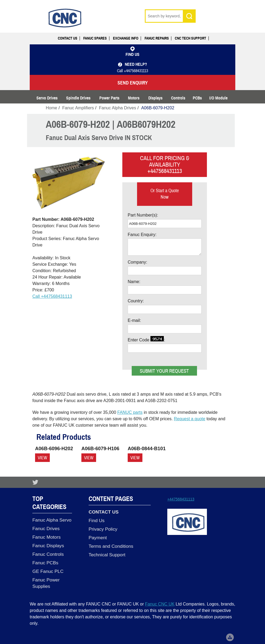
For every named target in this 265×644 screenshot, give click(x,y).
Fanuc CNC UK (160, 604)
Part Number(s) (142, 215)
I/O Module (218, 98)
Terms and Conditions (111, 546)
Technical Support (107, 555)
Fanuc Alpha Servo (52, 520)
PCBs (197, 98)
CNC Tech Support (190, 38)
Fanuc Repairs (157, 38)
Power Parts (109, 98)
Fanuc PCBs (45, 563)
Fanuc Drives (46, 529)
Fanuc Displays (48, 546)
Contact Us (68, 38)
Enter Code (146, 339)
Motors (134, 98)
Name (133, 282)
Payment (98, 538)
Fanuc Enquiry (141, 235)
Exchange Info (126, 38)
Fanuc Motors (47, 537)
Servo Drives (47, 98)
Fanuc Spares (95, 38)
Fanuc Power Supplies (46, 583)
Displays (155, 98)
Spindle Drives (78, 98)
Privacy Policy (103, 529)
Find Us (97, 520)
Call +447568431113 (52, 296)
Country (135, 301)
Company (137, 262)
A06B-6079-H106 (100, 449)
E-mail (134, 320)
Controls (178, 98)
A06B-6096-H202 (54, 449)
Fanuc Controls (48, 554)
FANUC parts (130, 412)
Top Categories (49, 503)
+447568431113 (181, 499)
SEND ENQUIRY (133, 83)
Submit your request (164, 371)
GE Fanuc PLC (48, 571)
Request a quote (190, 419)
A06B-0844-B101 (147, 449)
